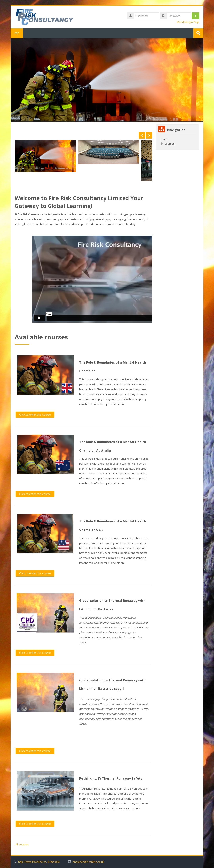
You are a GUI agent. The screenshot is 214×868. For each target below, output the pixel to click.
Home (164, 139)
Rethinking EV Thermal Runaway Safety (111, 778)
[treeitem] (178, 139)
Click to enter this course (35, 415)
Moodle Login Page (188, 22)
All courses (22, 844)
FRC (17, 33)
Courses (170, 144)
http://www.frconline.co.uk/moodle (39, 862)
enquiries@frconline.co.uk (88, 862)
